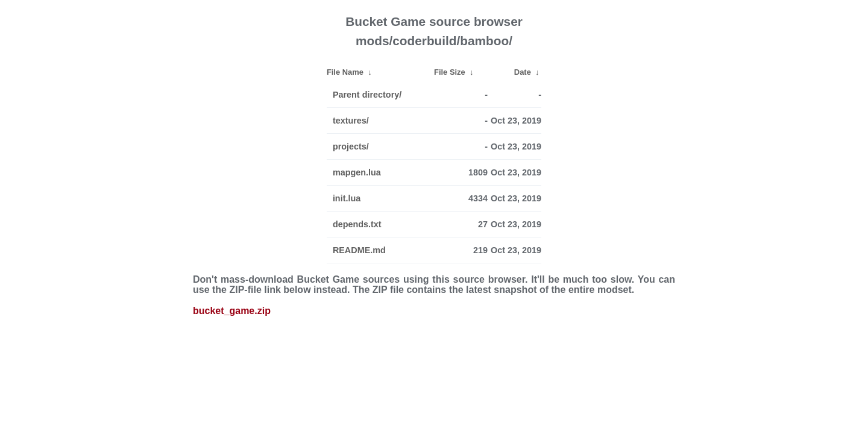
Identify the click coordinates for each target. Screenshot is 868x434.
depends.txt (357, 224)
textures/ (351, 121)
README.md (359, 250)
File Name (345, 72)
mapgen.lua (357, 172)
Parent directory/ (367, 95)
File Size (450, 72)
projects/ (351, 146)
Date (523, 72)
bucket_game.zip (232, 311)
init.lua (347, 198)
